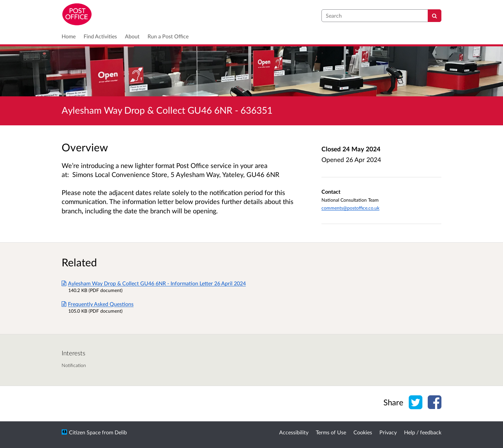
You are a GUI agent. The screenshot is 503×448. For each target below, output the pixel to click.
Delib (121, 432)
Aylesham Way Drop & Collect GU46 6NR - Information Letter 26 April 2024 (154, 283)
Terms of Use (331, 432)
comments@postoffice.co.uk (350, 208)
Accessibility (294, 432)
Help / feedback (423, 432)
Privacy (388, 432)
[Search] (435, 16)
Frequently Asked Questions (98, 304)
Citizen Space (85, 432)
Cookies (363, 432)
